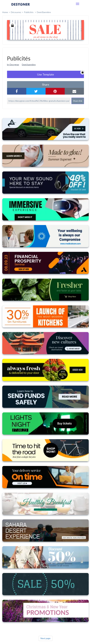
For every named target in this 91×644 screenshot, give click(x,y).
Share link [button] (78, 101)
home (5, 12)
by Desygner (13, 65)
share (46, 84)
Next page (45, 638)
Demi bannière (44, 12)
